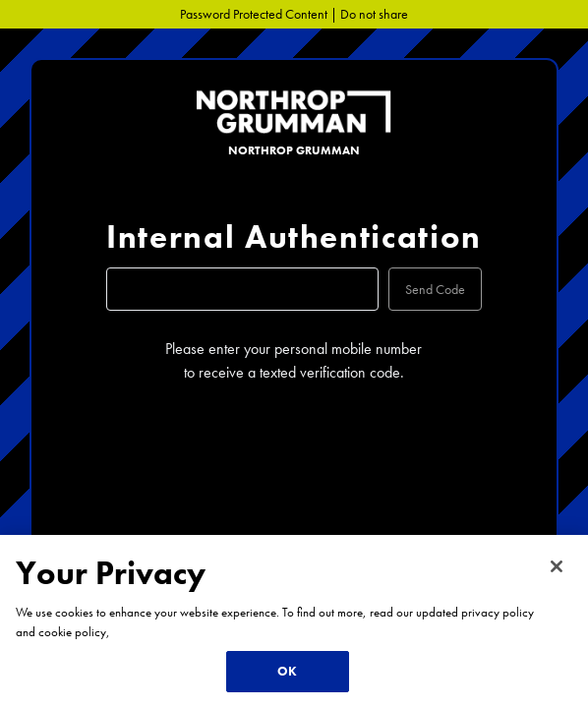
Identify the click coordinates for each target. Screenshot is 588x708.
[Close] (557, 566)
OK (287, 671)
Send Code (435, 289)
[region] (294, 621)
